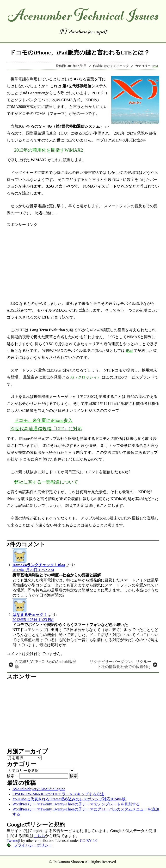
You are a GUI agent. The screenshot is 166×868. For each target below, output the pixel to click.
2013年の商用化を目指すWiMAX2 (49, 150)
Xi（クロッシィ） (86, 377)
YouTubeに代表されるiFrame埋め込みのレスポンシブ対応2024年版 (69, 799)
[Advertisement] (83, 261)
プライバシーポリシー (33, 845)
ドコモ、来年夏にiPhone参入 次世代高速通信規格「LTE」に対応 (46, 425)
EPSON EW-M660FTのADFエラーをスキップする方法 (58, 794)
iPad (155, 66)
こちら (39, 836)
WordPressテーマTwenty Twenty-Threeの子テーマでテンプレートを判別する (76, 804)
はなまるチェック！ (30, 615)
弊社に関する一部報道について (46, 482)
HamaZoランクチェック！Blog (39, 565)
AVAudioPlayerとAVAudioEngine (39, 789)
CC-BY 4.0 (89, 841)
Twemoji (14, 841)
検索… (12, 776)
